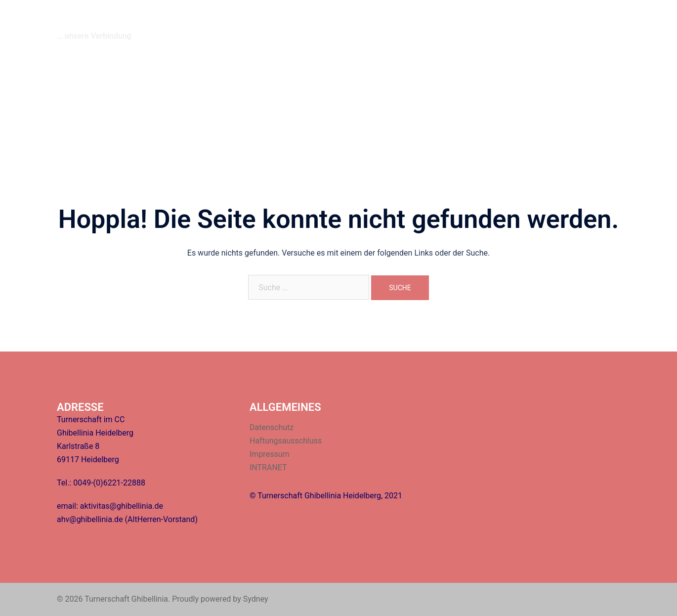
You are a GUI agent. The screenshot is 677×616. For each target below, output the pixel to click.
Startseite (363, 25)
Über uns (406, 25)
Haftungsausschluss (286, 441)
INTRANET (597, 25)
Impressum (270, 454)
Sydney (256, 599)
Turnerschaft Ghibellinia (142, 19)
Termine (446, 25)
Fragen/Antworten (538, 25)
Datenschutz (272, 427)
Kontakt (485, 25)
